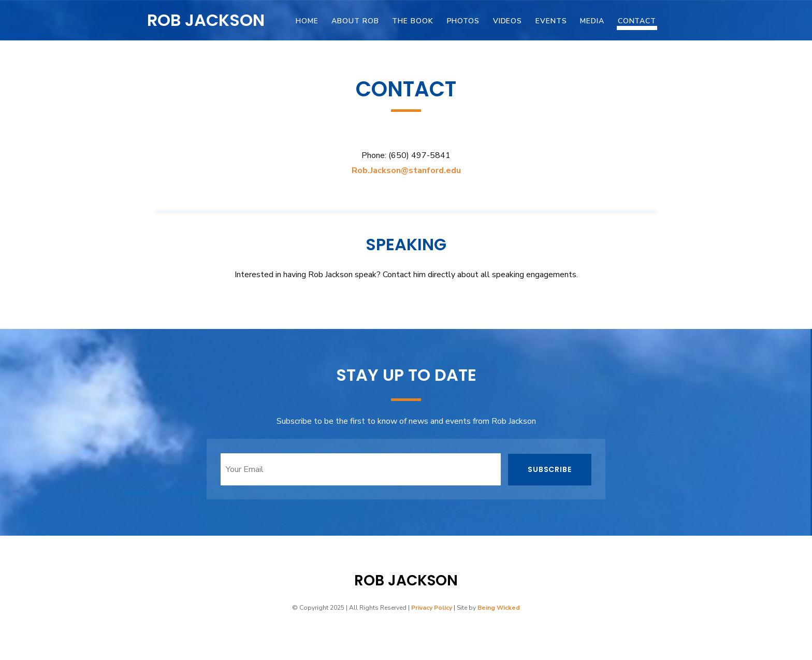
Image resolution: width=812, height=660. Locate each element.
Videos (508, 21)
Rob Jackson (206, 20)
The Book (412, 21)
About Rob (355, 21)
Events (551, 21)
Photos (463, 21)
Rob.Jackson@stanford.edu (406, 170)
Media (592, 21)
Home (307, 21)
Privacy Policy (432, 608)
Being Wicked (499, 608)
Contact (637, 21)
